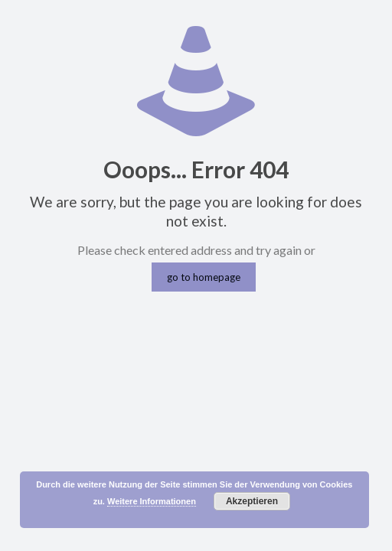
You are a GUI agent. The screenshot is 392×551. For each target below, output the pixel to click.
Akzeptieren (252, 501)
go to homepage (204, 277)
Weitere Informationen (152, 501)
